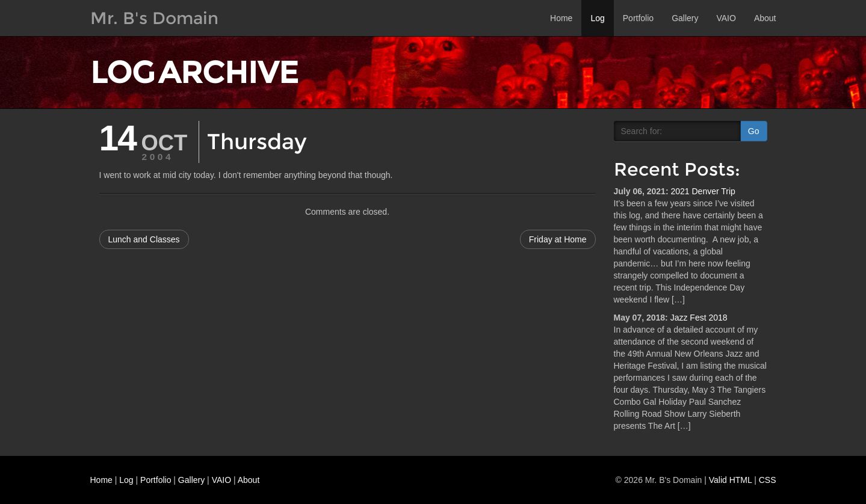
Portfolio (638, 18)
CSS (768, 480)
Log (597, 18)
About (765, 18)
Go (754, 131)
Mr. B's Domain (154, 18)
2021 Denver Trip (703, 191)
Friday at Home (558, 239)
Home (561, 18)
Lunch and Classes (144, 239)
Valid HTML (731, 480)
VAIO (726, 18)
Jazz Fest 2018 (699, 318)
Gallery (685, 18)
